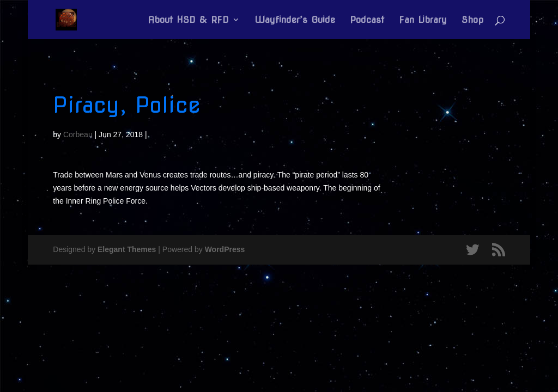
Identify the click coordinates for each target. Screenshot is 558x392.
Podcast (367, 20)
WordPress (225, 249)
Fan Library (423, 20)
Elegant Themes (127, 249)
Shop (472, 20)
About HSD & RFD (188, 20)
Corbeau (78, 134)
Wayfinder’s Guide (295, 20)
